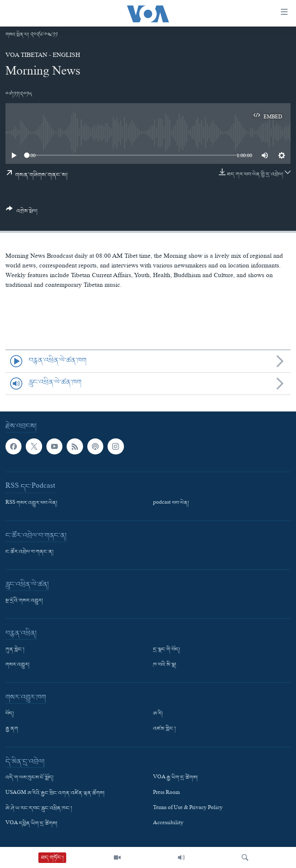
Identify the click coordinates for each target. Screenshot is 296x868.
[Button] (22, 213)
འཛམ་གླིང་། (164, 729)
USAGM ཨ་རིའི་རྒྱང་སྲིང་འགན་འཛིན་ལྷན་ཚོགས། (55, 793)
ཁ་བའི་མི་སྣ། (165, 665)
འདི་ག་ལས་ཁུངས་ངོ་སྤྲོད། (30, 778)
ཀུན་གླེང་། (15, 650)
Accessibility (168, 824)
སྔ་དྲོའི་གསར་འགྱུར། (24, 601)
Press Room (166, 793)
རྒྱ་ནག (12, 729)
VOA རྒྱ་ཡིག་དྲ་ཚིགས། (175, 778)
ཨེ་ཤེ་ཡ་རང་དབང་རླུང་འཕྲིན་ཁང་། (39, 808)
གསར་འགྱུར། (17, 665)
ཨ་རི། (158, 714)
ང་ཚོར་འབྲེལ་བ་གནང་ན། (30, 552)
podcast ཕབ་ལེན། (171, 503)
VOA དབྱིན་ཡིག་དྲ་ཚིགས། (31, 824)
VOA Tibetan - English (43, 56)
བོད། (10, 714)
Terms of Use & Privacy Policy (188, 808)
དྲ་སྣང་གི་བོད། (167, 650)
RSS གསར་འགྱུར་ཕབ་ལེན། (31, 503)
